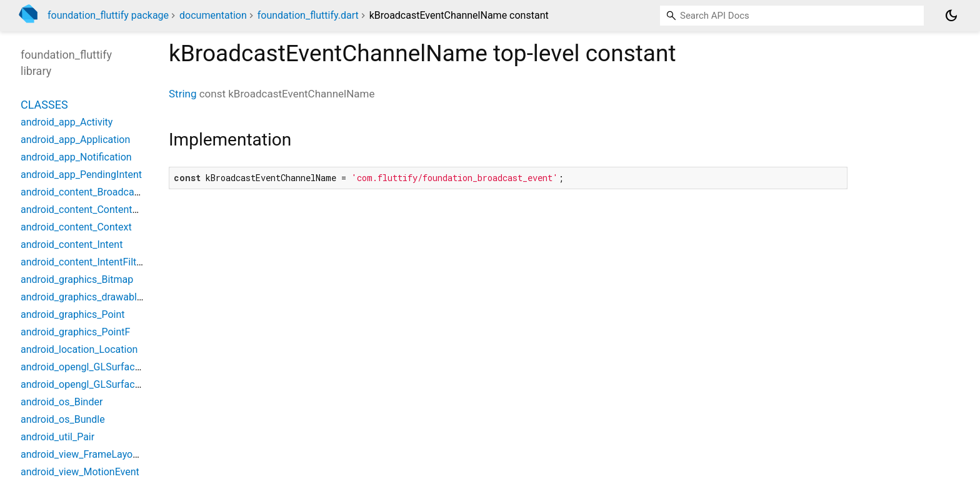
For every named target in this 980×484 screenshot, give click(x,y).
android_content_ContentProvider (95, 210)
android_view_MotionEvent (80, 472)
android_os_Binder (62, 402)
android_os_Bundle (63, 419)
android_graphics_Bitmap (77, 279)
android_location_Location (79, 349)
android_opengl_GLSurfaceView (91, 367)
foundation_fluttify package (108, 15)
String (182, 94)
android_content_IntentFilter (83, 262)
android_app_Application (75, 140)
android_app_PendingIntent (81, 175)
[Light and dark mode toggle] (951, 16)
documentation (213, 15)
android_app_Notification (76, 157)
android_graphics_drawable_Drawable (104, 297)
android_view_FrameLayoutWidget (97, 454)
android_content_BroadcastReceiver (101, 192)
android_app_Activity (67, 122)
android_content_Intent (72, 244)
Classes (44, 105)
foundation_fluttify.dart (308, 15)
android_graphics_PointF (75, 332)
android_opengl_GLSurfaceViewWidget (107, 384)
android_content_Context (76, 227)
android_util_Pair (57, 437)
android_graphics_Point (73, 314)
